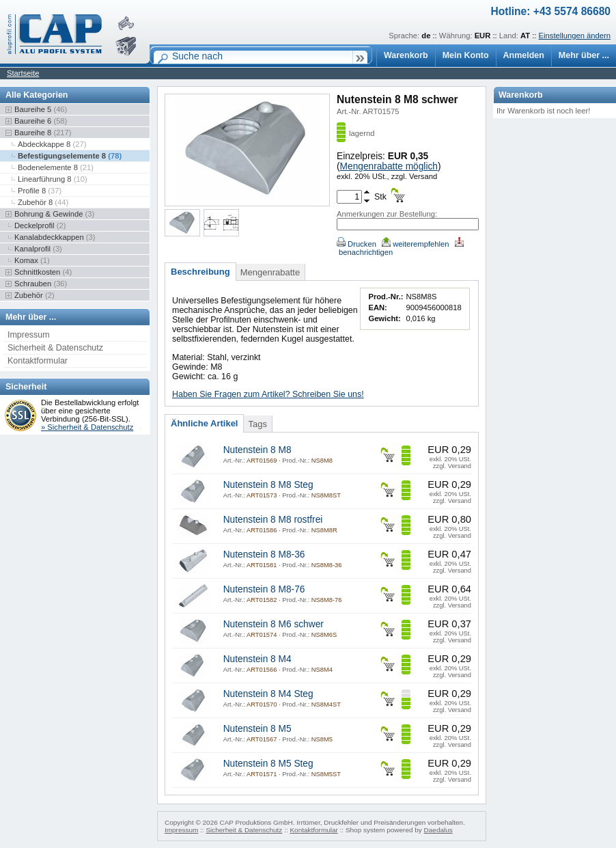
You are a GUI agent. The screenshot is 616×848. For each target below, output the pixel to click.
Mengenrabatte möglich (389, 166)
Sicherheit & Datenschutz (55, 348)
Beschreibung (200, 272)
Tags (257, 424)
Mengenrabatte (270, 272)
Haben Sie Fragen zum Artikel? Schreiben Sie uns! (268, 394)
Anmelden (524, 55)
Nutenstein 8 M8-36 (264, 555)
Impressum (29, 335)
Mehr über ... (584, 55)
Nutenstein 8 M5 (257, 729)
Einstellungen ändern (575, 36)
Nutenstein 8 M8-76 (264, 589)
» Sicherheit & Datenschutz (87, 427)
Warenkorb (406, 55)
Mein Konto (466, 55)
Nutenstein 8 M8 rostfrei (273, 520)
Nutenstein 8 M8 (257, 450)
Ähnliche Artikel (204, 423)
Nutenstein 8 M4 (257, 659)
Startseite (23, 73)
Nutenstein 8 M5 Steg (268, 764)
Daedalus (438, 830)
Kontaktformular (38, 361)
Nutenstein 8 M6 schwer (274, 624)
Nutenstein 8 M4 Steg (268, 694)
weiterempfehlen (415, 244)
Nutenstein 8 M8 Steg (268, 485)
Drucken (356, 244)
